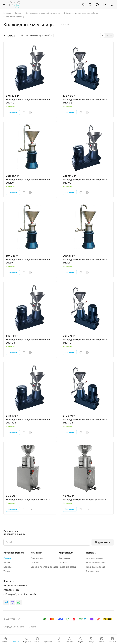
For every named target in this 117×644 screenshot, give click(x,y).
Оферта (33, 627)
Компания (36, 553)
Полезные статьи (68, 567)
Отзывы (35, 563)
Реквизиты (64, 558)
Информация (66, 553)
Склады (63, 563)
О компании (37, 558)
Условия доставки (95, 563)
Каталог (8, 558)
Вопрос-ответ (93, 571)
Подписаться (103, 542)
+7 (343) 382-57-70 (14, 585)
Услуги (7, 571)
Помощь (91, 553)
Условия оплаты (94, 558)
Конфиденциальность (14, 627)
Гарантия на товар (96, 567)
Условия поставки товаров (45, 567)
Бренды (7, 567)
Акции (7, 563)
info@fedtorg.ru (11, 590)
